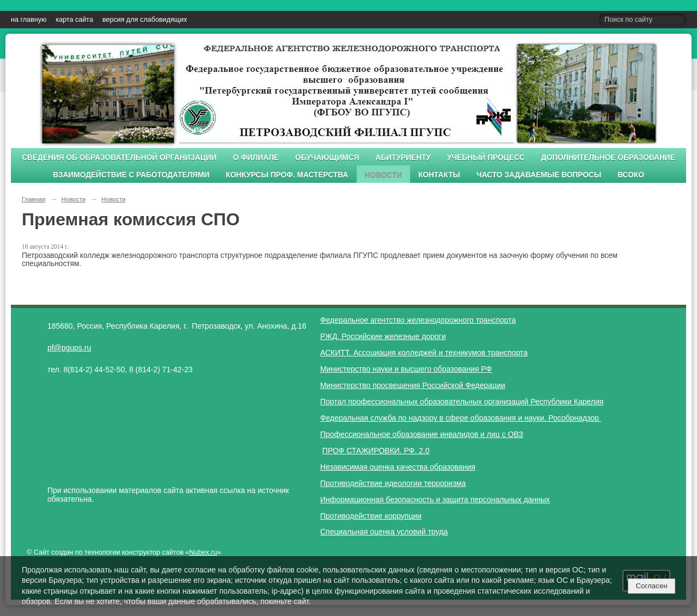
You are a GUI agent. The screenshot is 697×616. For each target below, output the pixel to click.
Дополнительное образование (608, 158)
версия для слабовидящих (145, 20)
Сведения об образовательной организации (119, 158)
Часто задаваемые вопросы (539, 175)
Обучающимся (327, 158)
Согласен (651, 586)
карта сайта (74, 20)
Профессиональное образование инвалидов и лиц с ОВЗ (422, 434)
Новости (384, 175)
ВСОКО (631, 175)
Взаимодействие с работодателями (131, 175)
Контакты (439, 175)
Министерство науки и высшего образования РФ (406, 369)
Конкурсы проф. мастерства (287, 175)
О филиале (256, 158)
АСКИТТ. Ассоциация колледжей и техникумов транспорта (424, 353)
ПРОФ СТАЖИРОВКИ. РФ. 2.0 (376, 451)
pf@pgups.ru (69, 348)
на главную (29, 20)
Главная (34, 199)
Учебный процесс (486, 158)
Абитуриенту (403, 158)
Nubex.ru (203, 552)
